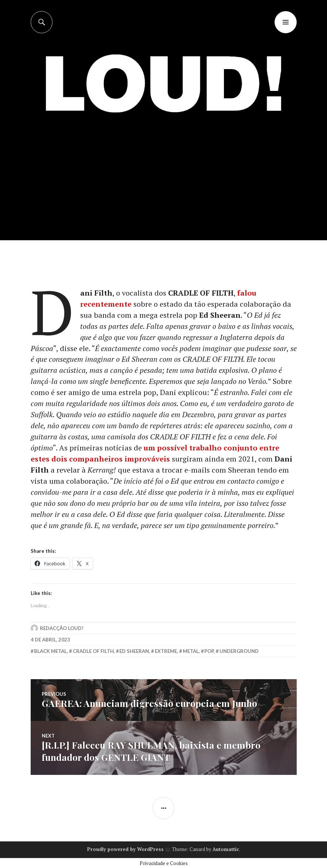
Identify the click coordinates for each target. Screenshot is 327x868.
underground (239, 651)
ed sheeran (134, 651)
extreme (166, 651)
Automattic (226, 848)
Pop (209, 651)
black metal (50, 651)
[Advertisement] (164, 185)
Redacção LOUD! (62, 629)
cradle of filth (93, 651)
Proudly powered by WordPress (125, 848)
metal (191, 651)
